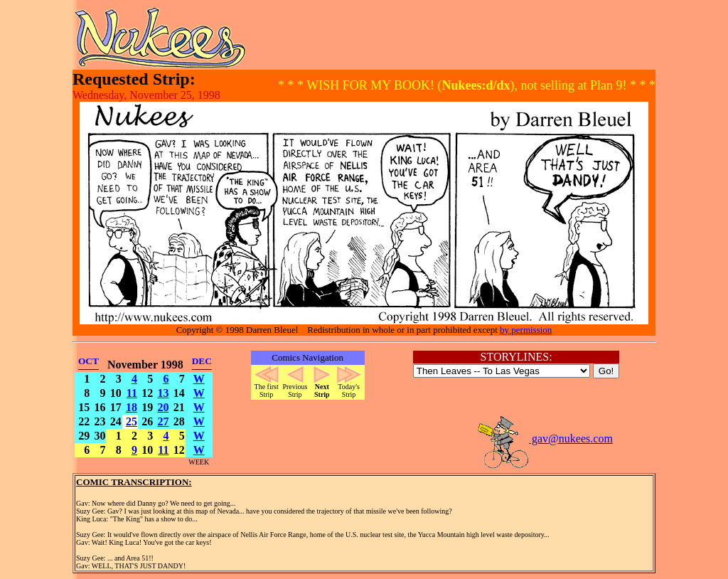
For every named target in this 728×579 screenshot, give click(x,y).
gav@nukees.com (545, 439)
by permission (526, 330)
